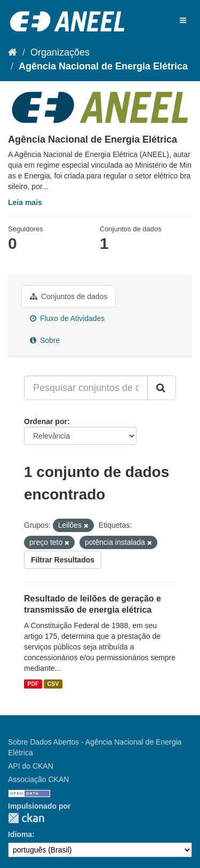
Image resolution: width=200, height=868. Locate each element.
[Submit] (162, 388)
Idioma (20, 834)
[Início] (13, 52)
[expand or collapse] (183, 20)
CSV (53, 684)
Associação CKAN (38, 779)
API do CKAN (31, 766)
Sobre (45, 340)
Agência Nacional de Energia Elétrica (103, 66)
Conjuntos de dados (69, 296)
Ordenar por (46, 421)
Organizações (60, 52)
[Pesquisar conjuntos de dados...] (86, 388)
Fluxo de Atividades (67, 318)
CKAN (26, 818)
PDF (33, 684)
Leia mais (25, 202)
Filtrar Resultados (63, 560)
